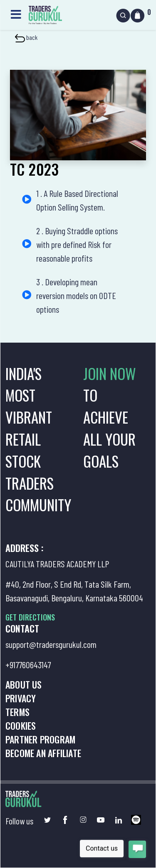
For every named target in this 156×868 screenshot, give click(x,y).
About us (24, 684)
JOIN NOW (110, 373)
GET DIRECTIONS (30, 617)
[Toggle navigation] (16, 13)
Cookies (21, 726)
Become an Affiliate (43, 753)
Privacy (21, 698)
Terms (17, 712)
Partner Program (40, 739)
